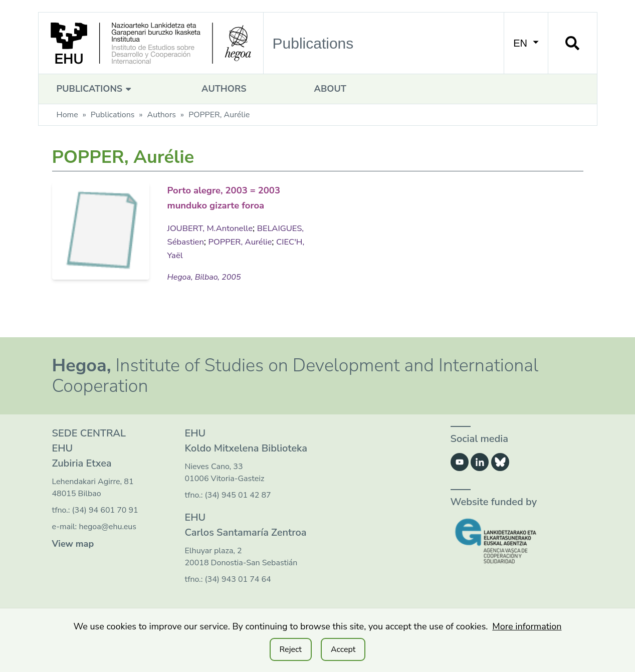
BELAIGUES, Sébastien (214, 255)
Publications (95, 89)
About (330, 89)
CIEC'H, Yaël (225, 269)
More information (527, 626)
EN (526, 43)
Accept (343, 649)
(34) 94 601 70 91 (105, 523)
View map (73, 557)
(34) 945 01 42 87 (238, 508)
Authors (224, 89)
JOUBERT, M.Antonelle (214, 242)
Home (67, 115)
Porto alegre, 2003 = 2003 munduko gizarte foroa (230, 204)
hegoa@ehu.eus (108, 540)
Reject (291, 649)
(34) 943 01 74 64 (238, 592)
